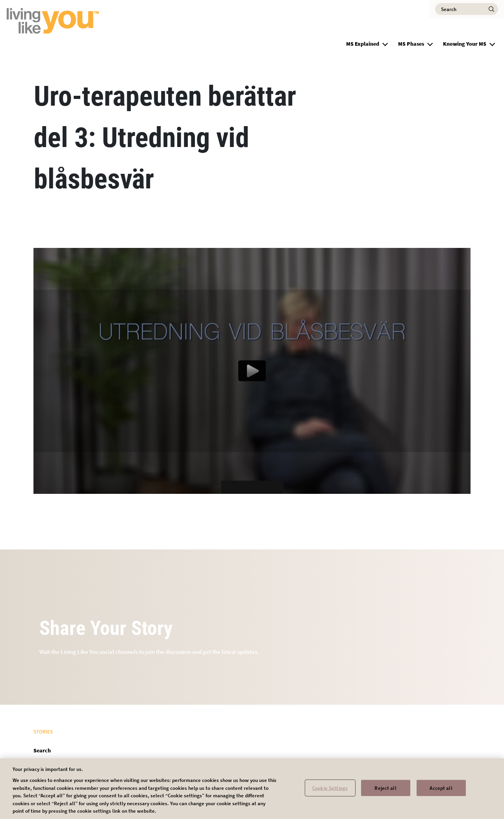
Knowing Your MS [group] (465, 44)
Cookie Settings (330, 790)
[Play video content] (252, 371)
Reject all (385, 790)
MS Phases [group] (411, 44)
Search (42, 750)
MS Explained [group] (363, 44)
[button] (385, 43)
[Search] (467, 9)
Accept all (441, 790)
